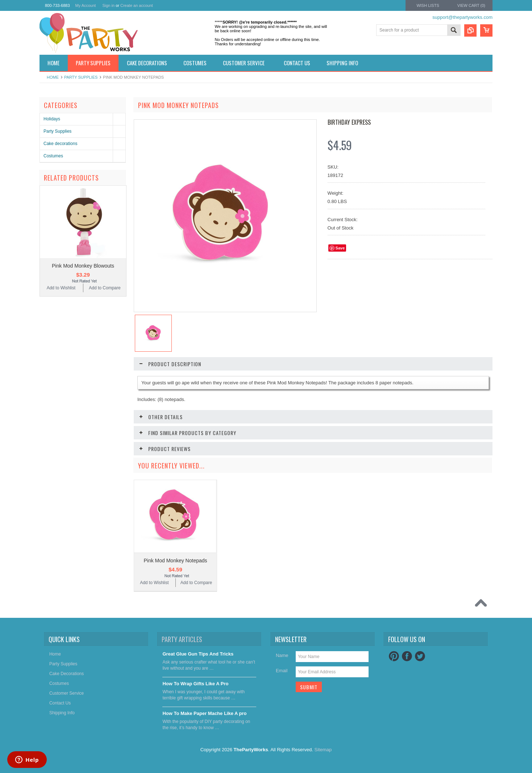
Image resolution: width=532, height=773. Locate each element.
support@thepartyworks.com (462, 17)
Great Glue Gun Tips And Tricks (198, 654)
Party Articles (182, 639)
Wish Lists (428, 5)
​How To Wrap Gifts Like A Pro (195, 684)
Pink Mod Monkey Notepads (175, 561)
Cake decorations (60, 144)
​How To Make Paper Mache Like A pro (204, 713)
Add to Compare (105, 288)
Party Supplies (81, 77)
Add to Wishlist (61, 288)
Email (282, 671)
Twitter (420, 656)
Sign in (108, 5)
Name (282, 655)
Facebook (407, 656)
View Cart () (471, 5)
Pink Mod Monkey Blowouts (83, 266)
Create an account (137, 5)
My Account (86, 5)
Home (53, 77)
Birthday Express (349, 122)
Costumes (53, 156)
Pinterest (394, 656)
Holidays (52, 119)
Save (340, 248)
